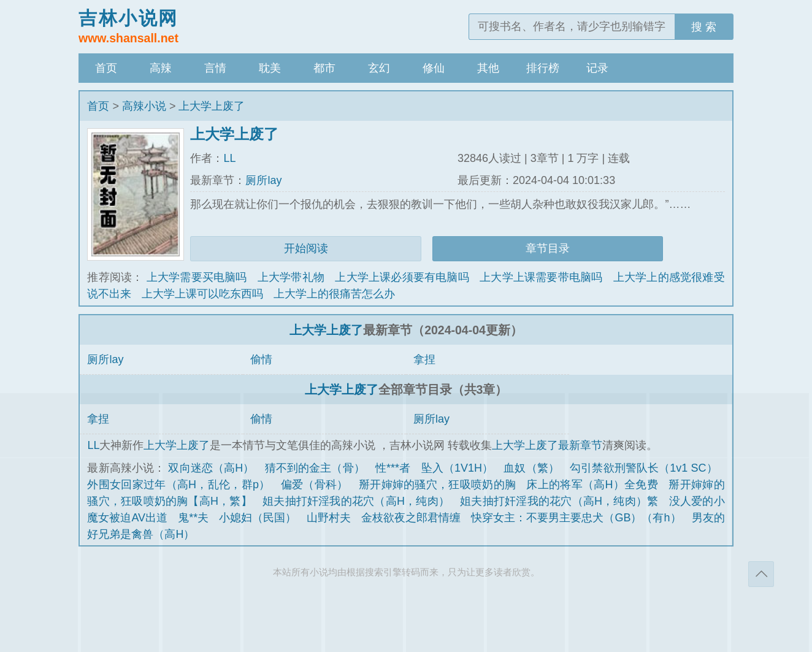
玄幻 (379, 68)
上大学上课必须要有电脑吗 (402, 277)
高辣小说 (144, 106)
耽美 (270, 68)
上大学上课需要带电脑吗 (541, 277)
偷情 (261, 359)
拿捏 (424, 359)
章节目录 (548, 248)
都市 (324, 68)
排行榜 (543, 68)
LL (229, 158)
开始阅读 (306, 248)
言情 (215, 68)
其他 (488, 68)
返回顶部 (761, 574)
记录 (597, 68)
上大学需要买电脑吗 (197, 277)
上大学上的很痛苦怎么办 (334, 294)
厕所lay (263, 180)
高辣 (161, 68)
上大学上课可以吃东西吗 (202, 294)
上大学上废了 (212, 106)
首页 (106, 68)
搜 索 (704, 27)
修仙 (434, 68)
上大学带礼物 (291, 277)
